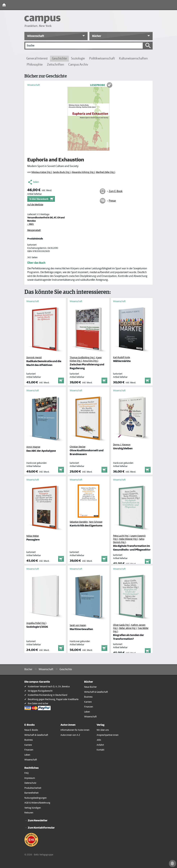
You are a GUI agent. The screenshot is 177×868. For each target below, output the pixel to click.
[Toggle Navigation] (173, 5)
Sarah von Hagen (78, 625)
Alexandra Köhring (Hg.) (83, 172)
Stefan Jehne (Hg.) (128, 628)
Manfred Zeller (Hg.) (105, 172)
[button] (56, 36)
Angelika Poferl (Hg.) (36, 623)
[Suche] (84, 46)
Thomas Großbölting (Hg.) (82, 358)
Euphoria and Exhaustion (56, 160)
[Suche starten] (148, 46)
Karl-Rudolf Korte (121, 358)
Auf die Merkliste (35, 205)
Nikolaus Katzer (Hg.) (42, 172)
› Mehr (31, 224)
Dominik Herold (34, 358)
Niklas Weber (33, 536)
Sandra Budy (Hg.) (62, 172)
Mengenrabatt (34, 230)
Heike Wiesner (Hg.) (129, 539)
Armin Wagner (33, 447)
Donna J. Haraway (122, 445)
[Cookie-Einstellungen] (172, 863)
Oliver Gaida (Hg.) (122, 625)
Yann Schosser (96, 522)
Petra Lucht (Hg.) (121, 536)
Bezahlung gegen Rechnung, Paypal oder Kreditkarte (53, 699)
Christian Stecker (77, 447)
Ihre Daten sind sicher (38, 704)
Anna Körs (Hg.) (90, 361)
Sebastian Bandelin (79, 522)
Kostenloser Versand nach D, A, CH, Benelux (49, 687)
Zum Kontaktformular (41, 828)
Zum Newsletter (38, 821)
